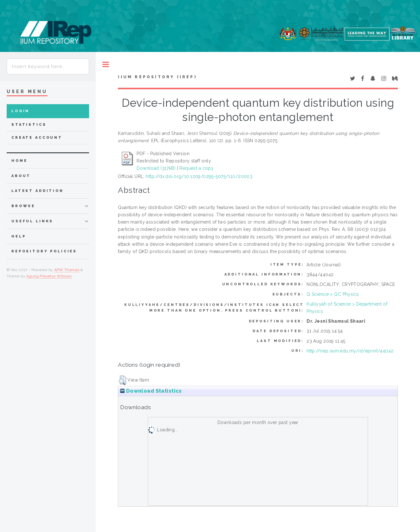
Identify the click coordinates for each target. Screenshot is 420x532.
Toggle (106, 64)
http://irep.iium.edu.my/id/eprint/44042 (350, 351)
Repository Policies (44, 251)
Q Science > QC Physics (333, 294)
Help (19, 236)
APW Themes (67, 270)
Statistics (29, 125)
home (19, 161)
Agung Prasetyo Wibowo (49, 276)
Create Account (37, 138)
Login (20, 111)
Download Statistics (151, 391)
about (21, 176)
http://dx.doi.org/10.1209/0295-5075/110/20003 (199, 176)
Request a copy (197, 168)
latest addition (38, 191)
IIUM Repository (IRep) (157, 77)
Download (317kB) (156, 168)
